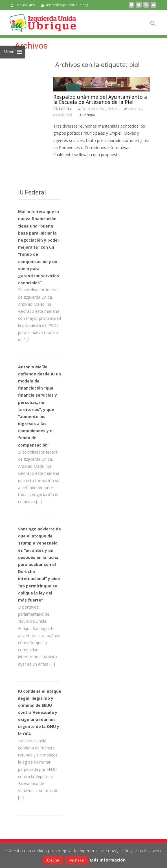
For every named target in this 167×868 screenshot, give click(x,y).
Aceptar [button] (53, 860)
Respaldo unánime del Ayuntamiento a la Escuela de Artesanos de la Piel (100, 99)
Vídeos (113, 109)
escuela (59, 115)
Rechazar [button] (77, 860)
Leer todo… (65, 165)
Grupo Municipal (94, 109)
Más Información (108, 860)
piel (69, 115)
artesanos (135, 109)
